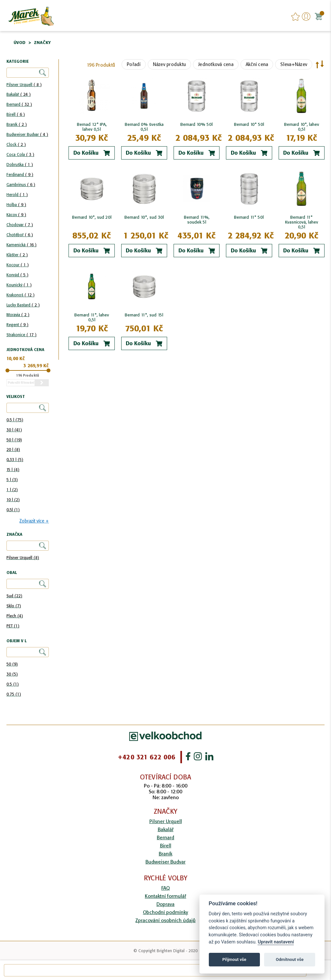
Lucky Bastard (23, 305)
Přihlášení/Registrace (306, 17)
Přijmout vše (234, 959)
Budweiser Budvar (27, 134)
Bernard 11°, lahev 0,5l (92, 317)
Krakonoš (21, 295)
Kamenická (21, 245)
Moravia (18, 315)
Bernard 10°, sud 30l (144, 217)
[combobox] (155, 970)
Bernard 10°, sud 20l (92, 217)
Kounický (19, 285)
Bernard (19, 104)
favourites (295, 17)
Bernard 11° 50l (249, 217)
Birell (16, 114)
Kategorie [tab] (18, 62)
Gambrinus (21, 185)
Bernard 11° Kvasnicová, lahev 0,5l (302, 222)
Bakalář (19, 94)
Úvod (20, 43)
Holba (16, 205)
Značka (14, 535)
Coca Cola (20, 154)
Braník (17, 124)
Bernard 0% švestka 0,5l (144, 127)
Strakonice (21, 335)
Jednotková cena (216, 64)
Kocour (18, 265)
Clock (16, 144)
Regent (17, 325)
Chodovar (20, 225)
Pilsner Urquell (24, 85)
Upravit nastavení (276, 942)
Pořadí (134, 64)
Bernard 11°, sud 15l (144, 315)
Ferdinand (20, 175)
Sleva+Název (294, 64)
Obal (12, 573)
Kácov (16, 215)
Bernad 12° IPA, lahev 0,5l (92, 127)
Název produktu (170, 64)
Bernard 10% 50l (197, 124)
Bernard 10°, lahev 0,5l (302, 127)
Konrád (17, 275)
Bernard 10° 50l (249, 124)
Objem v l (16, 641)
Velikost (16, 397)
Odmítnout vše (290, 959)
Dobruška (20, 165)
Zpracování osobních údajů (165, 920)
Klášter (17, 255)
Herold (17, 195)
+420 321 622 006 (146, 757)
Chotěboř (20, 235)
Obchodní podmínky (165, 912)
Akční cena (257, 64)
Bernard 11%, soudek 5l (197, 220)
